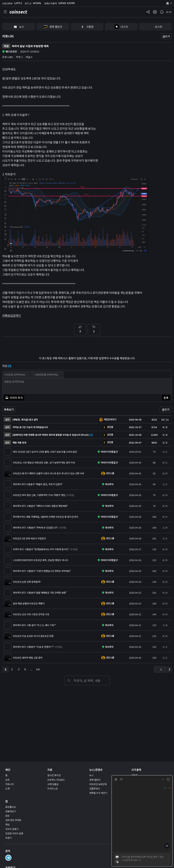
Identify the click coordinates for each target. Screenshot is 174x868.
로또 (7, 816)
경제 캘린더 (95, 780)
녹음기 (8, 838)
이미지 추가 (14, 398)
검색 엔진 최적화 (13, 820)
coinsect (18, 12)
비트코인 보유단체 (98, 784)
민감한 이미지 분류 (14, 833)
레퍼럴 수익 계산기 (98, 793)
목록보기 (9, 409)
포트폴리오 (11, 807)
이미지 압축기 (12, 829)
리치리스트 (53, 788)
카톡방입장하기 (12, 315)
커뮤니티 (8, 36)
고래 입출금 (53, 784)
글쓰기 (166, 36)
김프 (7, 780)
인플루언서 (95, 788)
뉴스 (91, 775)
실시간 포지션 (54, 775)
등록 (166, 398)
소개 (7, 788)
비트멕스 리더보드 (56, 780)
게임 (7, 824)
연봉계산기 (11, 811)
